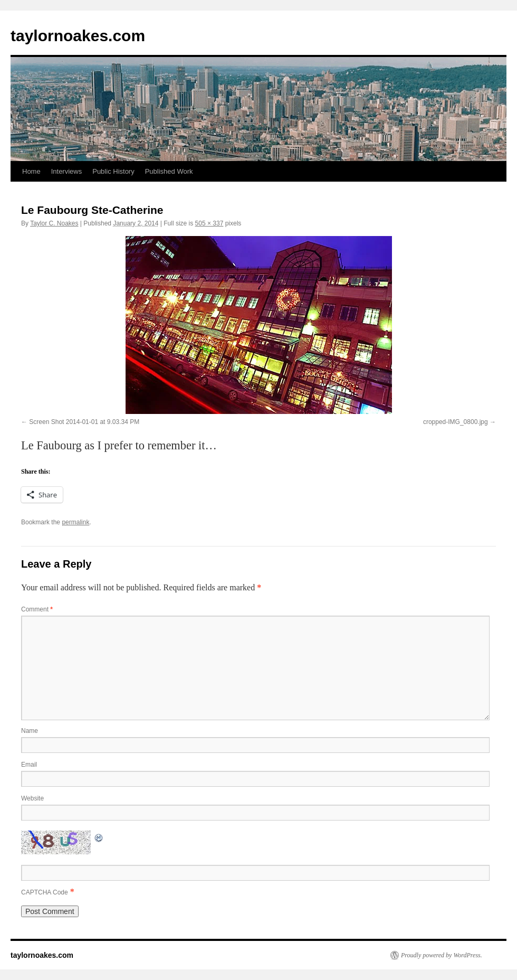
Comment (37, 609)
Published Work (169, 171)
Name (30, 731)
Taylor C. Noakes (54, 223)
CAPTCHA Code (45, 892)
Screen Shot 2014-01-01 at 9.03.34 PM (84, 422)
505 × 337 (209, 223)
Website (32, 798)
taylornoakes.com (78, 36)
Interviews (67, 171)
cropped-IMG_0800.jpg (456, 422)
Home (31, 171)
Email (29, 765)
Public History (113, 171)
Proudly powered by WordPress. (442, 955)
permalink (75, 522)
